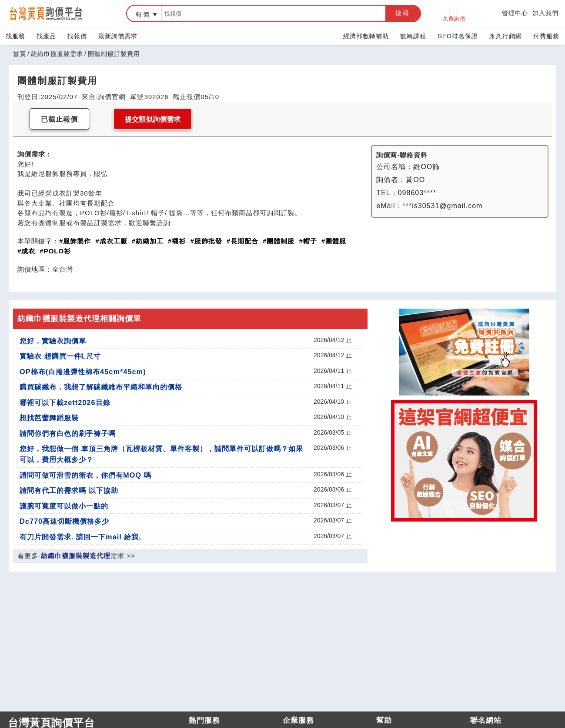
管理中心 (515, 13)
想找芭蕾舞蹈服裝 (49, 418)
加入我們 (545, 13)
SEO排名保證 (458, 36)
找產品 (46, 36)
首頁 (20, 54)
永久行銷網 (506, 36)
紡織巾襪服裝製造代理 (76, 556)
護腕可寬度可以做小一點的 (64, 506)
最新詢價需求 (118, 36)
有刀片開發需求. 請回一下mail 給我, (80, 537)
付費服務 (546, 36)
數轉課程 (413, 36)
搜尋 (403, 13)
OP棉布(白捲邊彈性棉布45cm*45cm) (83, 372)
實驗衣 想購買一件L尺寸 (60, 356)
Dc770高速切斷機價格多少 (64, 521)
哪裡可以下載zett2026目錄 (65, 402)
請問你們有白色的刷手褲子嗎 (68, 433)
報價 (143, 14)
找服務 (15, 36)
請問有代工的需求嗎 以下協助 (69, 490)
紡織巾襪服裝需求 (57, 54)
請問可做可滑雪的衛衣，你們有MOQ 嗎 (85, 475)
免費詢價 (454, 14)
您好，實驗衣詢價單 (53, 341)
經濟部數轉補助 (366, 36)
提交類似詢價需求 (153, 119)
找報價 (77, 36)
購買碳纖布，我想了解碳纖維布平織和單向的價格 (101, 387)
